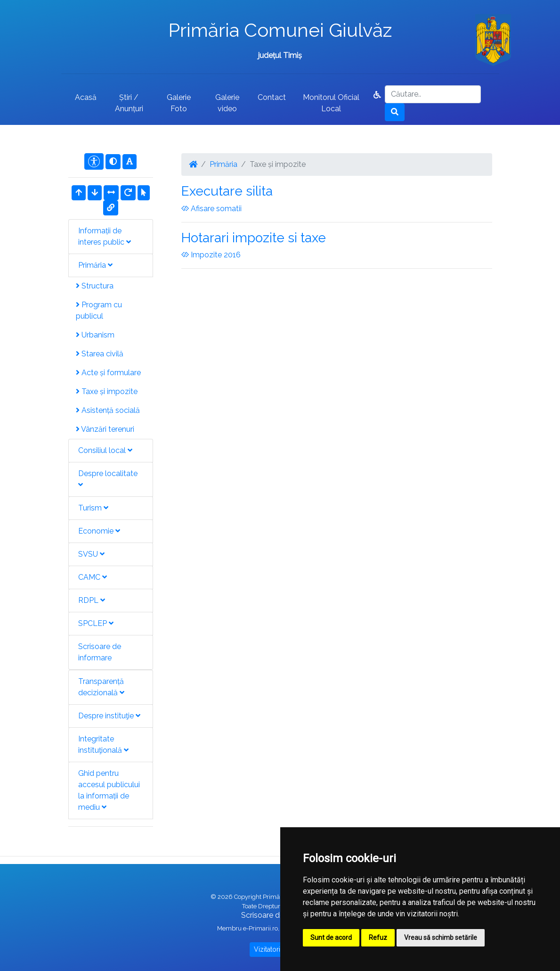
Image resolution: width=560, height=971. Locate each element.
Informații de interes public (105, 236)
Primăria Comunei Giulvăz (280, 30)
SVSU (91, 554)
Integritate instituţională (103, 745)
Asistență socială (108, 410)
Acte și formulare (108, 373)
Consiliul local (105, 450)
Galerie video (227, 103)
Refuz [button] (378, 938)
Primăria (95, 265)
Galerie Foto (179, 103)
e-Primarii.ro (260, 928)
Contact (272, 97)
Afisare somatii (211, 209)
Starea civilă (100, 354)
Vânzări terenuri (105, 429)
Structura (95, 286)
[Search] (433, 94)
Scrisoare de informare (100, 652)
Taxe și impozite (107, 391)
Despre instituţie (109, 716)
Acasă (86, 97)
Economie (99, 531)
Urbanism (95, 335)
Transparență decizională (101, 687)
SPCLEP (96, 623)
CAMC (93, 577)
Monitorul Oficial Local (331, 103)
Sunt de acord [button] (331, 938)
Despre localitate (108, 479)
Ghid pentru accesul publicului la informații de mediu (109, 790)
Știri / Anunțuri (129, 103)
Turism (93, 508)
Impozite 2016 (211, 255)
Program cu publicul (99, 310)
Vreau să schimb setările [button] (441, 938)
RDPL (92, 600)
